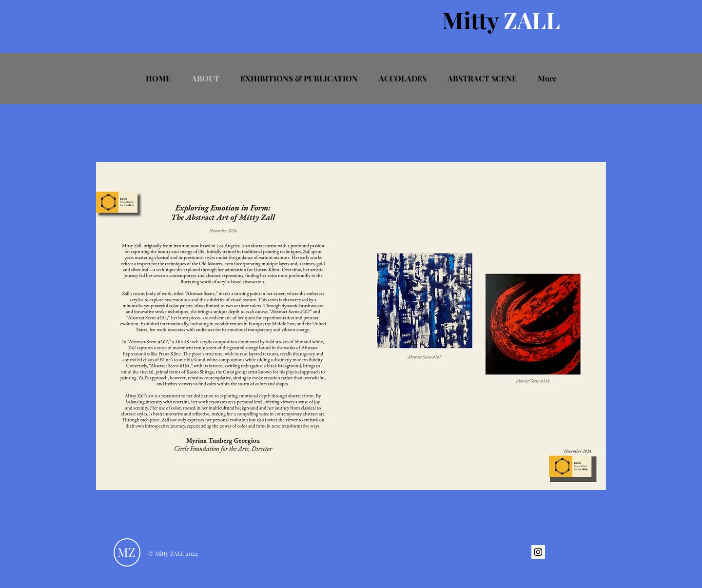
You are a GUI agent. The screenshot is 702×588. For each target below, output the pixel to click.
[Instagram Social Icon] (538, 552)
